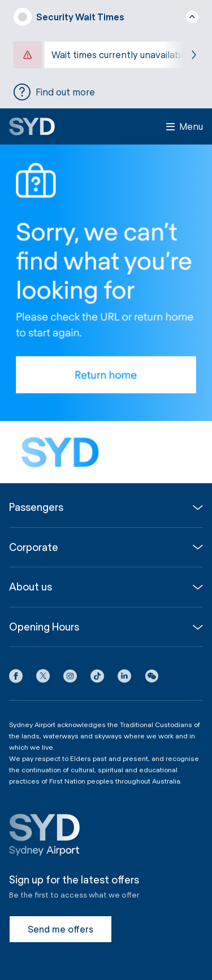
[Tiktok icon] (97, 678)
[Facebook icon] (16, 678)
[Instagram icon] (70, 678)
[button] (152, 678)
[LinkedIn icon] (124, 678)
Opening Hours (44, 627)
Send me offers (60, 929)
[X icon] (43, 678)
